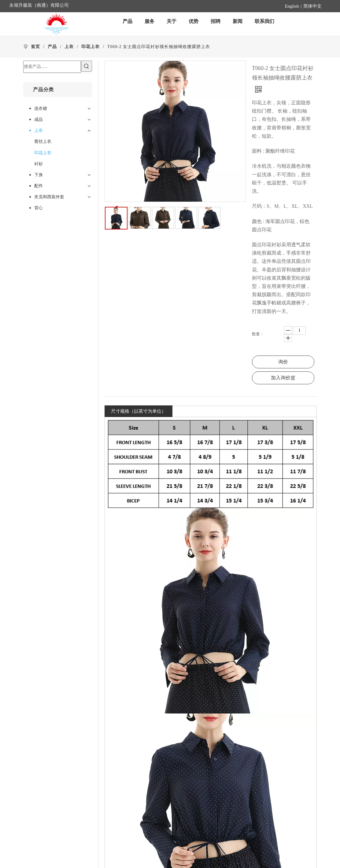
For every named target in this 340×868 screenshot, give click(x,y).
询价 (283, 362)
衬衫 (39, 164)
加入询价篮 (283, 378)
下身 (39, 175)
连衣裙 (41, 108)
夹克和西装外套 (49, 197)
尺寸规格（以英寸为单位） (139, 411)
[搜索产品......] (52, 67)
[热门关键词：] (87, 66)
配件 (39, 186)
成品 (39, 119)
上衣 (39, 130)
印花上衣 (43, 153)
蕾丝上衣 (43, 142)
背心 (39, 208)
